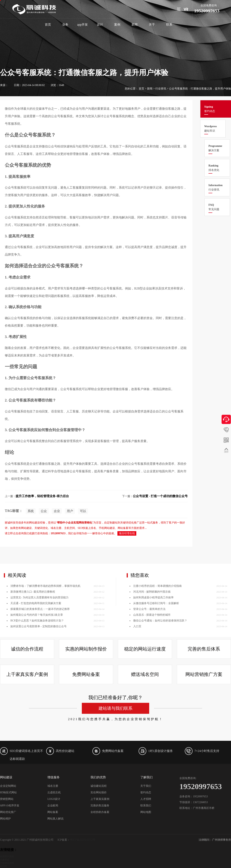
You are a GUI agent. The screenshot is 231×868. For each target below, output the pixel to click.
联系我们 (146, 806)
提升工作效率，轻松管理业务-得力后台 (42, 496)
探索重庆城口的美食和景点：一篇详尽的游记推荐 (40, 669)
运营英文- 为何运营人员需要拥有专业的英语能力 (39, 657)
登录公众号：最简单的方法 (149, 669)
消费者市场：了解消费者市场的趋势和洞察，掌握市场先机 (45, 646)
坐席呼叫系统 (7, 856)
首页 (48, 25)
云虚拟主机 (54, 792)
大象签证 (5, 860)
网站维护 (5, 819)
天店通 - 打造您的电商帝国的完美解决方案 (36, 663)
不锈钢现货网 (7, 863)
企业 (57, 511)
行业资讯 (161, 89)
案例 (117, 25)
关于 (152, 25)
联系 (169, 25)
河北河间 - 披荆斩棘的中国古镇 (152, 652)
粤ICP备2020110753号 (83, 840)
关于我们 (146, 786)
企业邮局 (53, 806)
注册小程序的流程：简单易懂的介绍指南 (157, 646)
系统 (31, 511)
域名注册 (53, 786)
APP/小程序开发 (10, 806)
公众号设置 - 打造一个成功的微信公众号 (160, 496)
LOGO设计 (54, 799)
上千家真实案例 (100, 799)
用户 (70, 511)
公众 (44, 511)
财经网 (3, 866)
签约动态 (146, 792)
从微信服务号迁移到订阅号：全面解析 (156, 663)
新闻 (135, 25)
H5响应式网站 (8, 792)
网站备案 (53, 812)
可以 (83, 511)
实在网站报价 (99, 792)
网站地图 (146, 812)
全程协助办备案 (100, 812)
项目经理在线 (127, 533)
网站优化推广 (8, 812)
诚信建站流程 (99, 786)
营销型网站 (7, 799)
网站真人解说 (55, 819)
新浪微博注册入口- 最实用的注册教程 (33, 652)
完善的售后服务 (100, 806)
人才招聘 (146, 799)
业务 (65, 25)
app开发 (82, 25)
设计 (100, 25)
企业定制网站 (8, 786)
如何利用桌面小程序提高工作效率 (153, 657)
